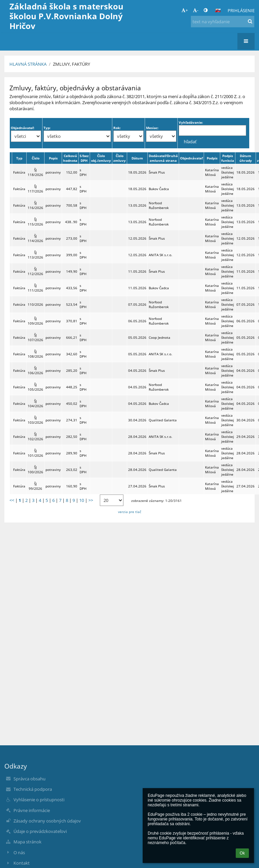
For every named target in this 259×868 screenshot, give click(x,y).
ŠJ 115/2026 (35, 222)
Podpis (212, 158)
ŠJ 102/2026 (35, 437)
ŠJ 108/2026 (35, 354)
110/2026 (35, 304)
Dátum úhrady (246, 158)
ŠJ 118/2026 (35, 172)
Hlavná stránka (28, 64)
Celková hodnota (70, 158)
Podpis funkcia (228, 158)
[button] (218, 10)
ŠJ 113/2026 (35, 255)
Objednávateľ (191, 158)
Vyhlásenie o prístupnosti (39, 800)
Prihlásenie (241, 10)
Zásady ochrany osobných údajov (47, 821)
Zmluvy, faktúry (71, 64)
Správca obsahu (30, 779)
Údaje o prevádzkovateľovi (40, 831)
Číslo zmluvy (120, 158)
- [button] (196, 10)
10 (82, 500)
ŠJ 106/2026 (35, 370)
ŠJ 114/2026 (35, 238)
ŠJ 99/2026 (35, 486)
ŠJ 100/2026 (35, 470)
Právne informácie (32, 810)
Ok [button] (242, 853)
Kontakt (22, 863)
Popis (53, 158)
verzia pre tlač (130, 512)
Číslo (36, 158)
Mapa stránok (27, 842)
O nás (19, 852)
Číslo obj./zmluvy (101, 158)
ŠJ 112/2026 (35, 271)
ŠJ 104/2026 (35, 403)
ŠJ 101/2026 (35, 453)
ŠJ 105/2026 (35, 387)
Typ (19, 158)
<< (12, 500)
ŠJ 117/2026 (35, 189)
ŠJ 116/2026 (35, 205)
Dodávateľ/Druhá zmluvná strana (163, 158)
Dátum (137, 158)
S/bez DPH (84, 158)
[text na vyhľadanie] (223, 22)
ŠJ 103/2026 (35, 420)
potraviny (53, 172)
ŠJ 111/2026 (35, 288)
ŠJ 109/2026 (35, 321)
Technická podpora (33, 789)
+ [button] (185, 10)
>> (91, 500)
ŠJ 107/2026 (35, 337)
